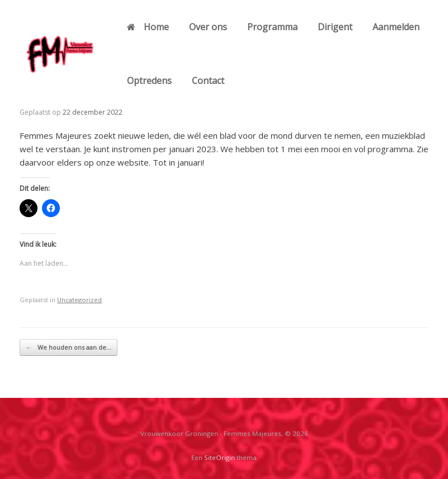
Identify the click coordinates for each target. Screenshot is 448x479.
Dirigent (335, 27)
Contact (208, 81)
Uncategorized (79, 300)
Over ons (208, 27)
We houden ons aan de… (69, 348)
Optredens (149, 81)
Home (148, 27)
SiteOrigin (220, 457)
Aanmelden (396, 27)
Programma (272, 27)
